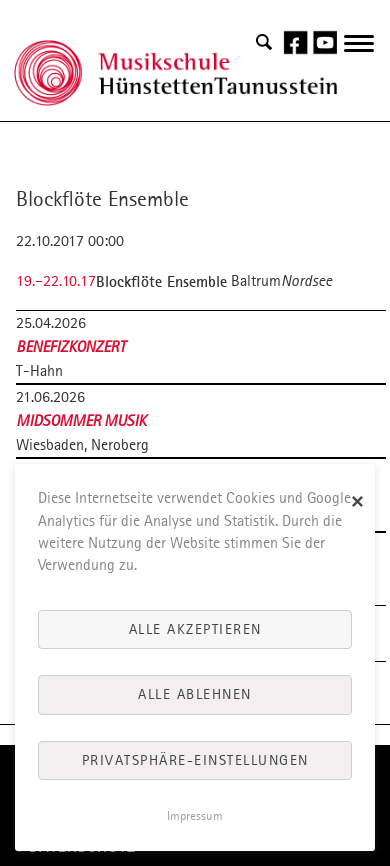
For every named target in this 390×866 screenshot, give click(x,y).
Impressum (195, 816)
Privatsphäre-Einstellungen (195, 760)
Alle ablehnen (195, 694)
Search (264, 43)
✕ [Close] (358, 502)
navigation (359, 54)
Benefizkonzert (71, 346)
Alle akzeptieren (195, 629)
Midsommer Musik (81, 420)
